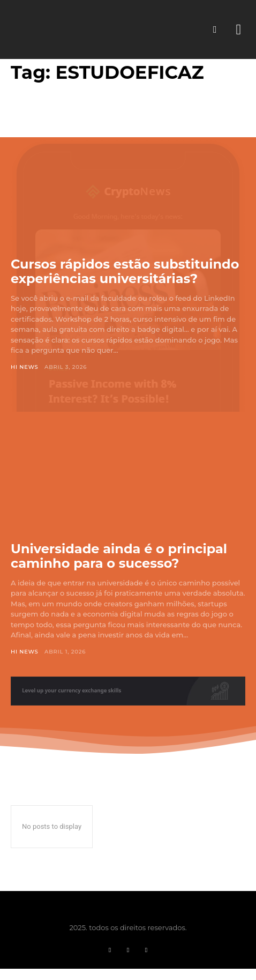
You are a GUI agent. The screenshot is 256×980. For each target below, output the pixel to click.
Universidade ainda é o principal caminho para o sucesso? (119, 556)
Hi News (25, 367)
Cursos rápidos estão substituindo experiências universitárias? (125, 272)
